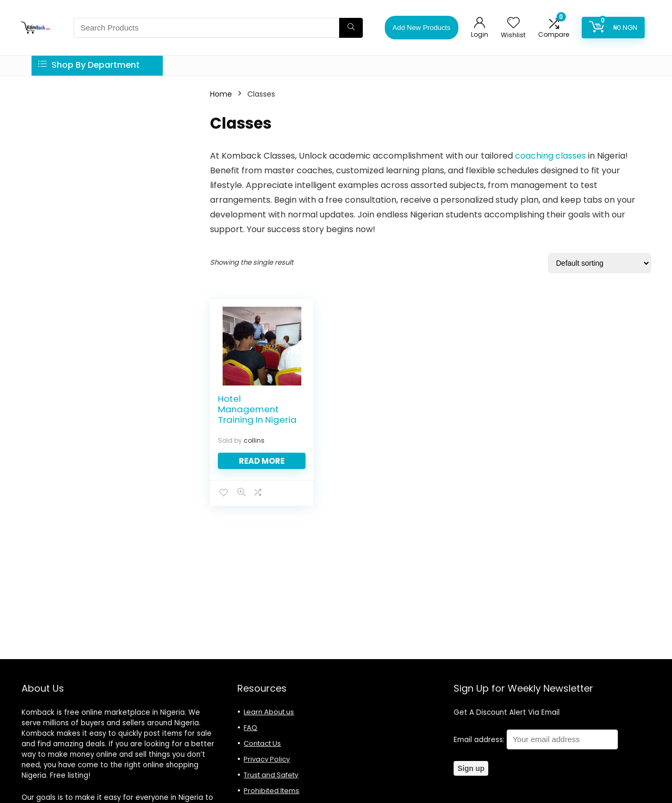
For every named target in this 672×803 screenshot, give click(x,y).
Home (221, 94)
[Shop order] (600, 263)
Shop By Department (89, 65)
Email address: (536, 740)
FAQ (250, 728)
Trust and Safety (271, 775)
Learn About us (269, 712)
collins (254, 440)
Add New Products (422, 28)
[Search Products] (351, 28)
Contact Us (262, 743)
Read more (262, 461)
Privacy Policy (267, 759)
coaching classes (549, 156)
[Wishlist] (513, 23)
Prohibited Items (271, 791)
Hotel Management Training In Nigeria (257, 409)
